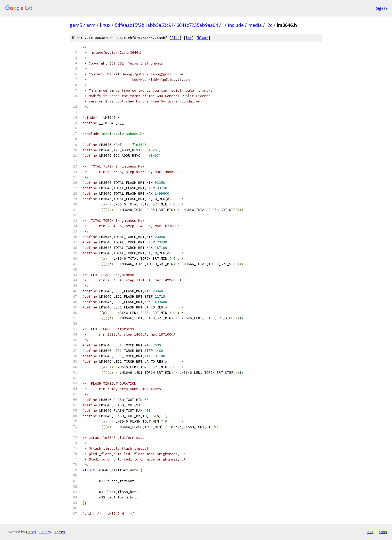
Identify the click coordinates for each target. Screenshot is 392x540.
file (175, 38)
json (383, 532)
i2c (269, 25)
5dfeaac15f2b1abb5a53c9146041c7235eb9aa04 (166, 25)
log (189, 38)
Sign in (381, 8)
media (255, 25)
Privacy (45, 532)
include (236, 25)
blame (203, 38)
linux (105, 25)
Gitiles (31, 532)
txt (370, 532)
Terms (60, 532)
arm (91, 25)
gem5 (76, 25)
